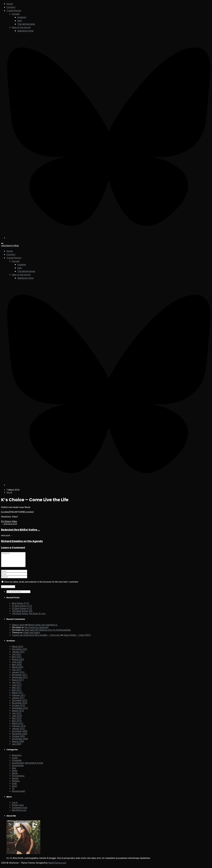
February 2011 (19, 698)
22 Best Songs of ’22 (22, 611)
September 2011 (20, 680)
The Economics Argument (36, 630)
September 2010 (20, 711)
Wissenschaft (18, 794)
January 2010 (18, 731)
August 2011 (18, 683)
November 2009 (20, 737)
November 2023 (20, 652)
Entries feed (18, 808)
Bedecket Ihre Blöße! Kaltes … (20, 530)
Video (14, 521)
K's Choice (6, 521)
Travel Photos (14, 11)
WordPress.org (19, 813)
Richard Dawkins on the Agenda (22, 541)
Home (10, 4)
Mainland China (25, 31)
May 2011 (17, 690)
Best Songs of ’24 (20, 606)
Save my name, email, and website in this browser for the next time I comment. (41, 585)
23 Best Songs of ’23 (22, 609)
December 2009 (20, 734)
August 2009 (18, 744)
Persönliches (18, 779)
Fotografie (17, 763)
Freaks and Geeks (32, 635)
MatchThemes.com (57, 866)
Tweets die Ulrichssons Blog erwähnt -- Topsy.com (36, 638)
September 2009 (20, 742)
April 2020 (17, 667)
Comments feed (20, 810)
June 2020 (17, 665)
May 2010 (17, 721)
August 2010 (18, 713)
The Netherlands (26, 24)
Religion (16, 784)
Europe (16, 14)
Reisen (15, 781)
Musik (9, 492)
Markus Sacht (18, 628)
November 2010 (20, 706)
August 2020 (18, 662)
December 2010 (20, 703)
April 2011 (17, 693)
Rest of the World (21, 27)
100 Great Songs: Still (22, 614)
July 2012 (17, 672)
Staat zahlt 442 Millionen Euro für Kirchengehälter (48, 633)
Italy (20, 21)
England (22, 17)
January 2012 (18, 675)
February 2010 (19, 729)
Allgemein (17, 758)
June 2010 (17, 719)
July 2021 (17, 657)
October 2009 (18, 739)
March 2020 (18, 670)
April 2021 (17, 660)
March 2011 (18, 696)
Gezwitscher (18, 768)
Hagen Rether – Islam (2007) (77, 638)
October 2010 (18, 708)
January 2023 (18, 655)
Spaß (14, 786)
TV (13, 791)
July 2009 (17, 747)
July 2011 (17, 685)
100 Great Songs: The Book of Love (29, 616)
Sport (14, 789)
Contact (11, 7)
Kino (14, 771)
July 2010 (17, 716)
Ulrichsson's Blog (10, 246)
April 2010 (17, 724)
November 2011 (20, 678)
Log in (15, 805)
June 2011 (17, 688)
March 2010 (18, 726)
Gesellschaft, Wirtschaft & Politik (28, 766)
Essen (15, 761)
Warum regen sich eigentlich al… (43, 628)
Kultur (15, 774)
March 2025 (18, 649)
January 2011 (18, 701)
